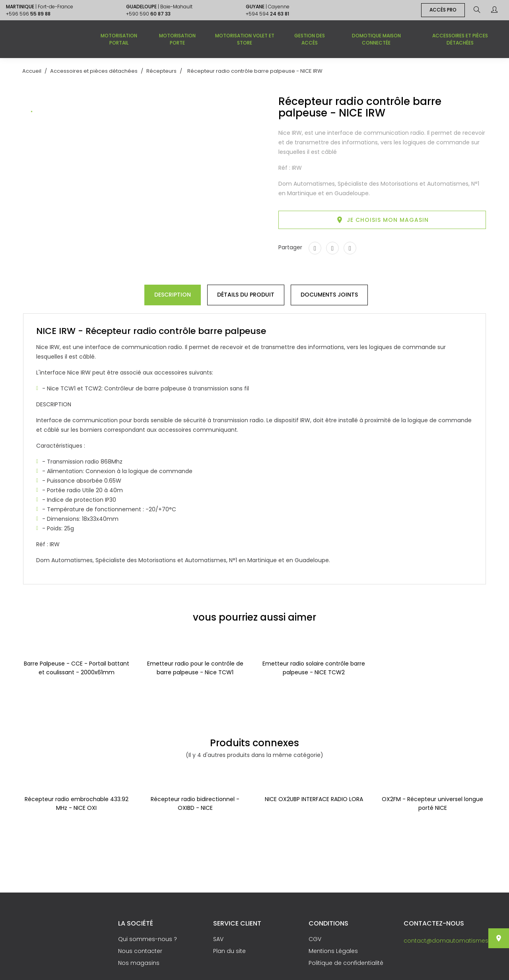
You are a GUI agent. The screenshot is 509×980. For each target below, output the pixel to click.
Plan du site (229, 951)
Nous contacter (140, 951)
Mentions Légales (333, 951)
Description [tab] (173, 295)
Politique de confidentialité (346, 963)
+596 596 (28, 14)
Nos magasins (139, 963)
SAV (218, 939)
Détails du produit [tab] (246, 295)
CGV (315, 939)
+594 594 (267, 14)
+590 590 (148, 14)
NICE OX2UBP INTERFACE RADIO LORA (314, 799)
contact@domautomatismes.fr (448, 941)
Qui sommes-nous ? (148, 939)
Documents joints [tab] (329, 295)
